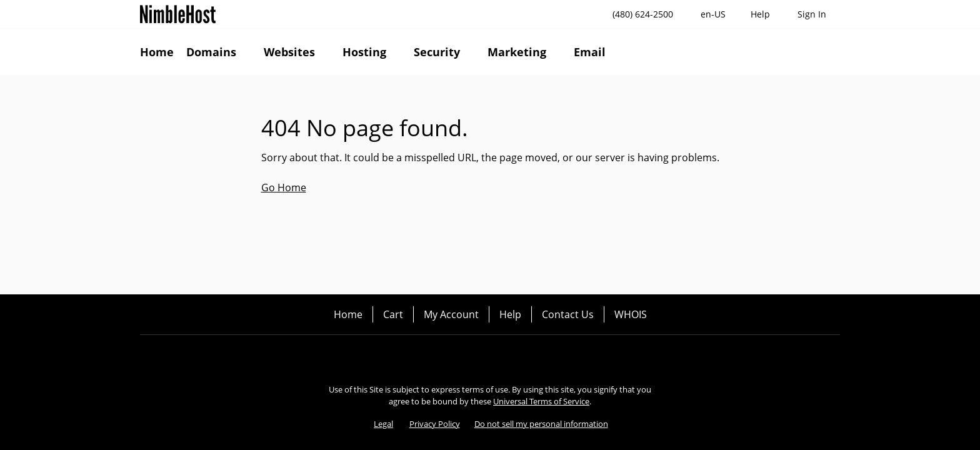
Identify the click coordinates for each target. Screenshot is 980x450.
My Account (451, 314)
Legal (383, 424)
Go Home (284, 187)
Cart (393, 314)
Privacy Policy (435, 424)
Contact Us (568, 314)
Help (510, 314)
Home (348, 314)
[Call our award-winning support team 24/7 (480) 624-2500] (760, 14)
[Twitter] (490, 356)
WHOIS (631, 314)
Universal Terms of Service (541, 401)
